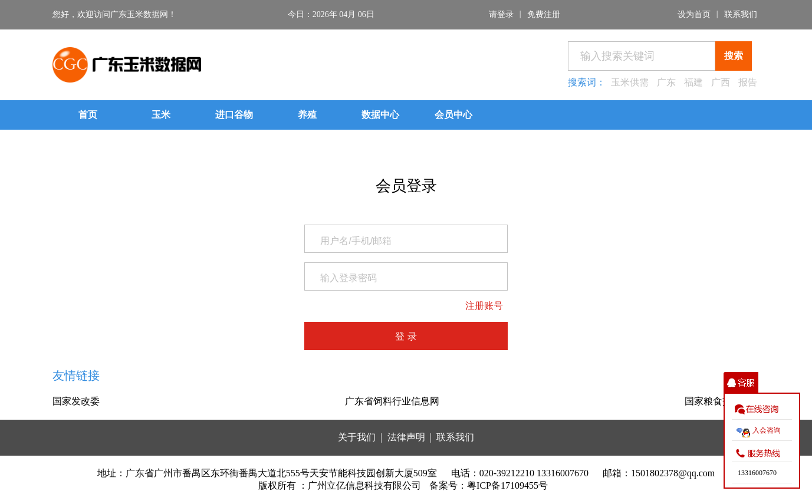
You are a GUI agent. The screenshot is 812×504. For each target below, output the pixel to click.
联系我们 (741, 14)
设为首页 (694, 14)
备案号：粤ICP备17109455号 (489, 485)
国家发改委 (76, 401)
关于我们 (357, 437)
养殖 (307, 115)
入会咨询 (767, 430)
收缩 (741, 383)
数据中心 (380, 115)
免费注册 (544, 14)
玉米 (161, 115)
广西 (721, 82)
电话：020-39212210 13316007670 (520, 473)
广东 (666, 82)
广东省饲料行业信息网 (392, 401)
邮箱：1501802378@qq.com (659, 473)
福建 (693, 82)
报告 (748, 82)
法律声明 (406, 437)
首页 (88, 115)
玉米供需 (630, 82)
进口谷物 (234, 115)
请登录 (501, 14)
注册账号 (484, 306)
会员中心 (453, 115)
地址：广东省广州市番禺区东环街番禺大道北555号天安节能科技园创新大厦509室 (267, 473)
